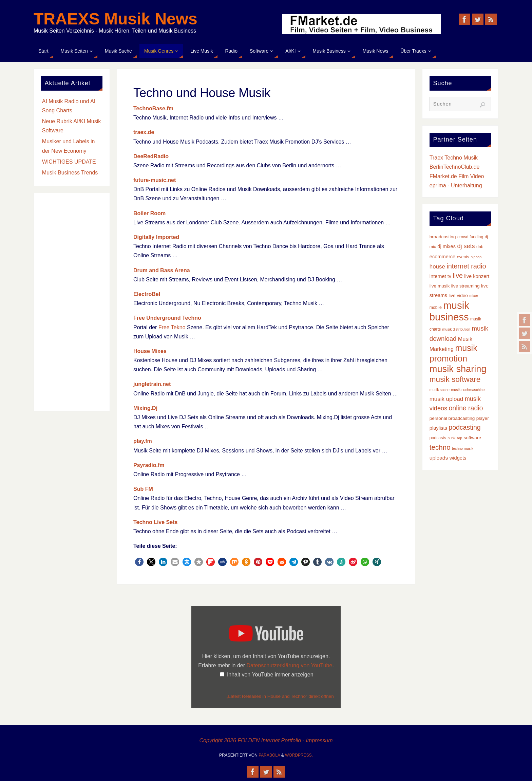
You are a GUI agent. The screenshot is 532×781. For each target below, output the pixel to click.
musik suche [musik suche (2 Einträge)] (440, 390)
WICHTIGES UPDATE (69, 162)
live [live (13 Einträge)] (458, 276)
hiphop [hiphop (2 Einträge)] (476, 257)
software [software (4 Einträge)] (472, 438)
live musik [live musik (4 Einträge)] (440, 286)
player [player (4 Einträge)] (483, 418)
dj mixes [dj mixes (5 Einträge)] (446, 246)
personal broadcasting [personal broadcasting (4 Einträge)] (452, 418)
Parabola (269, 755)
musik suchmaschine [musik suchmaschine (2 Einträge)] (468, 390)
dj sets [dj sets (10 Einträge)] (466, 246)
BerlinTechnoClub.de (455, 167)
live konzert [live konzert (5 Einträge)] (477, 276)
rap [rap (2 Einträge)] (460, 438)
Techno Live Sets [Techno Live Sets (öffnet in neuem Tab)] (155, 522)
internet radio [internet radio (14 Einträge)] (466, 266)
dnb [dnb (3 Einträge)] (480, 247)
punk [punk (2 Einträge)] (451, 438)
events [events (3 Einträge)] (463, 257)
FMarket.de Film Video (457, 176)
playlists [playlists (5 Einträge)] (438, 428)
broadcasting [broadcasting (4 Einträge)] (443, 237)
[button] (139, 562)
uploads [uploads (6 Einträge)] (439, 458)
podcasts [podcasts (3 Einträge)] (438, 438)
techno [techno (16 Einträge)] (440, 447)
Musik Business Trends (70, 173)
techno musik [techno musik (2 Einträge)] (463, 448)
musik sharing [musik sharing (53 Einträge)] (458, 369)
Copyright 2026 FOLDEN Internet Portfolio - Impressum (266, 740)
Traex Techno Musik (454, 158)
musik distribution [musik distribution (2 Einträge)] (456, 329)
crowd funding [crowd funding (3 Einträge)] (470, 237)
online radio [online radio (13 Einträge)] (466, 408)
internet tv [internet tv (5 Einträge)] (440, 276)
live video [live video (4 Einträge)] (458, 295)
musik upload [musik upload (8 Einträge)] (446, 399)
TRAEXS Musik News (116, 19)
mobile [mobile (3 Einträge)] (436, 308)
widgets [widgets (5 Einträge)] (458, 458)
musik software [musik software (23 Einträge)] (455, 379)
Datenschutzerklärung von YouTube (289, 665)
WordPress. (299, 755)
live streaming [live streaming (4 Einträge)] (465, 286)
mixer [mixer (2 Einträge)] (474, 296)
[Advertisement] (72, 302)
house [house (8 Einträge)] (437, 267)
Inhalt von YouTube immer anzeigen (270, 675)
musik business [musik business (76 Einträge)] (449, 311)
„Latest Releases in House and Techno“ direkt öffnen (280, 696)
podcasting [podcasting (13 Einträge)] (464, 427)
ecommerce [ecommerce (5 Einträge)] (442, 257)
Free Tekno (172, 327)
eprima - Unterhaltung (456, 185)
